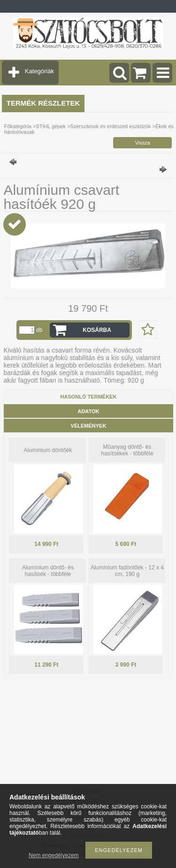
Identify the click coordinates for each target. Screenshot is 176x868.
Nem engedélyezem (54, 855)
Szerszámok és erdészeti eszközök (111, 126)
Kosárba (97, 330)
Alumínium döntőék (48, 450)
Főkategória (18, 126)
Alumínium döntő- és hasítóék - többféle (48, 571)
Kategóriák (39, 71)
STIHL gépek (51, 126)
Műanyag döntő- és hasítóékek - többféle (127, 450)
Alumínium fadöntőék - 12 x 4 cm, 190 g (127, 571)
